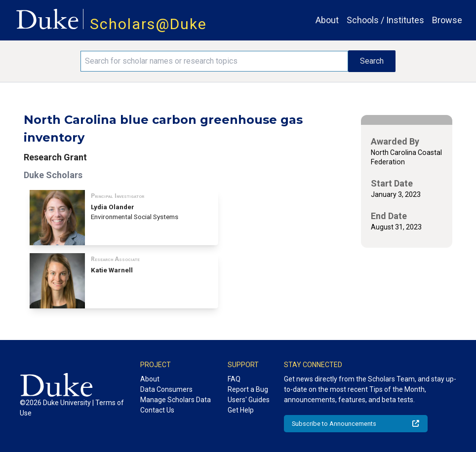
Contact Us (157, 410)
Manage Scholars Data (176, 400)
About (327, 20)
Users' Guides (249, 400)
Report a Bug (248, 389)
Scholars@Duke (148, 24)
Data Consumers (166, 389)
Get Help (241, 410)
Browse (447, 20)
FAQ (234, 379)
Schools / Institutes (385, 20)
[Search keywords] (214, 61)
